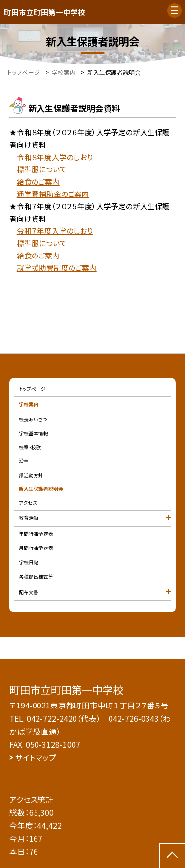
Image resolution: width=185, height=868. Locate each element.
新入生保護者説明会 (41, 489)
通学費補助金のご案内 (53, 194)
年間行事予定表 (36, 534)
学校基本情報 (34, 433)
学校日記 (29, 562)
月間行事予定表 (36, 548)
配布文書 (29, 592)
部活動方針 (31, 475)
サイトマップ (36, 757)
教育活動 (29, 518)
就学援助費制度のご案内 (57, 268)
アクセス (28, 503)
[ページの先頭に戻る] (172, 856)
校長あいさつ (33, 419)
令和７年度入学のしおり (55, 231)
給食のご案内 (38, 181)
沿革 (24, 461)
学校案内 (29, 404)
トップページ (32, 389)
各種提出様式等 (36, 577)
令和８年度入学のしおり (55, 157)
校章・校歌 (30, 447)
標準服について (42, 169)
